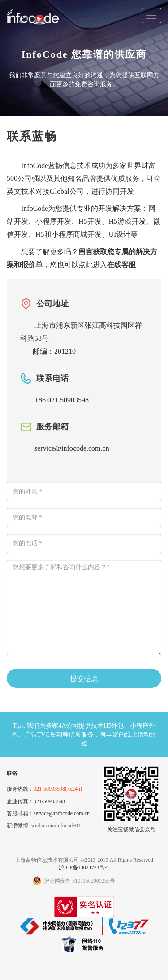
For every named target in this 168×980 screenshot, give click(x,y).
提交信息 (84, 679)
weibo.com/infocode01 (56, 825)
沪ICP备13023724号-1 (84, 867)
